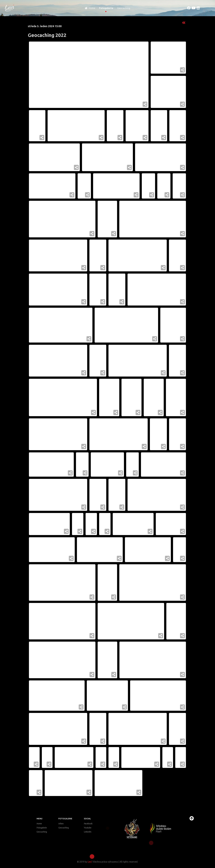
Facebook (88, 824)
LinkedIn (88, 832)
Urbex (61, 824)
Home (39, 824)
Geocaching (42, 832)
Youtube (88, 828)
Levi (90, 862)
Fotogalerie (42, 828)
